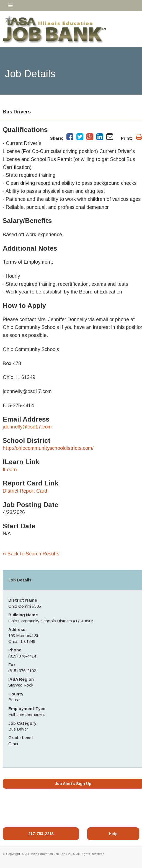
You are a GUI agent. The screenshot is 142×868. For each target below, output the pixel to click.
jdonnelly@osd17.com (27, 427)
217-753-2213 (41, 834)
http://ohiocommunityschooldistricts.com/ (48, 448)
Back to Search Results (31, 554)
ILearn (10, 470)
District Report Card (25, 491)
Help (113, 834)
